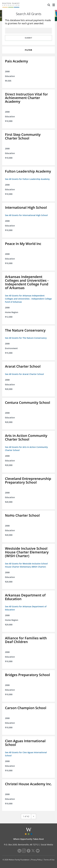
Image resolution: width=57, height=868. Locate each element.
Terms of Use (49, 860)
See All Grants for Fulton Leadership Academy (27, 179)
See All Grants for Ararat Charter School (24, 374)
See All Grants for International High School (26, 215)
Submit (29, 38)
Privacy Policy (36, 860)
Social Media (47, 845)
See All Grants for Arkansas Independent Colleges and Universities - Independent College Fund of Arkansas (28, 299)
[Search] (49, 5)
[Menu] (54, 5)
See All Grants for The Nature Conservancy (26, 338)
